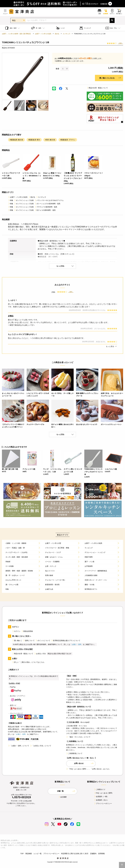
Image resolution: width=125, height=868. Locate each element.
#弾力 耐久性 (50, 140)
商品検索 (29, 854)
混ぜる (57, 34)
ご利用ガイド (100, 789)
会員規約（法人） (101, 800)
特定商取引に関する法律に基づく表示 (75, 854)
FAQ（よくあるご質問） (104, 793)
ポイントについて (43, 641)
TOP (22, 854)
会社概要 (63, 797)
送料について (29, 641)
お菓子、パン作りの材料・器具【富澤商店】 (17, 34)
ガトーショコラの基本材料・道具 (47, 204)
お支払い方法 (40, 654)
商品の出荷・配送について (97, 88)
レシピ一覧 (38, 854)
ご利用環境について (74, 753)
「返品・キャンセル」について (78, 737)
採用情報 (101, 854)
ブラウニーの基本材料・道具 (46, 207)
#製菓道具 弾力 (34, 140)
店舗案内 (93, 854)
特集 (11, 200)
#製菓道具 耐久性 (16, 140)
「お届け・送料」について (19, 746)
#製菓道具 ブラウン (68, 140)
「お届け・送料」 (76, 644)
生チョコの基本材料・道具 (45, 210)
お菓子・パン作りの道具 (43, 34)
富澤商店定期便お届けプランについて (66, 641)
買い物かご (17, 641)
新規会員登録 (27, 631)
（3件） (120, 43)
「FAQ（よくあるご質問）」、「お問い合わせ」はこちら (88, 769)
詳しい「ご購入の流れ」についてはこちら (28, 662)
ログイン (16, 631)
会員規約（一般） (101, 796)
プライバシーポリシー (103, 804)
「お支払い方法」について (41, 746)
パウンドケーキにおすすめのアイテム (49, 200)
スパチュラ (67, 34)
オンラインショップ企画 (24, 200)
